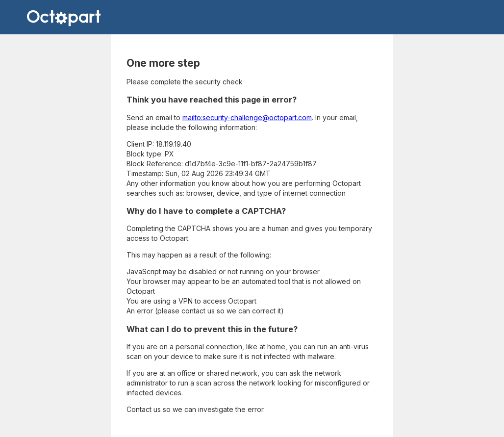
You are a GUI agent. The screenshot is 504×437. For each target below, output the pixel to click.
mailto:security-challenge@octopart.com (247, 117)
